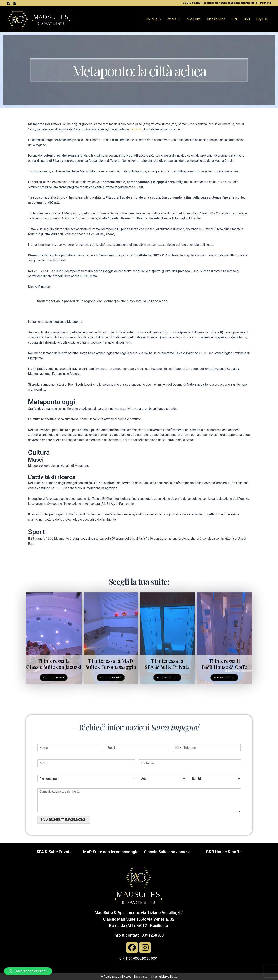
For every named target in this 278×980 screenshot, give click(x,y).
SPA (235, 19)
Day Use (262, 19)
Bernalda (136, 129)
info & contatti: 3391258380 (139, 935)
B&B (247, 19)
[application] (159, 19)
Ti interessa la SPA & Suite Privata (167, 755)
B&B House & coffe (224, 852)
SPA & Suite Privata (54, 852)
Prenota (265, 3)
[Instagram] (15, 3)
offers (174, 19)
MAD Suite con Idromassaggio (111, 852)
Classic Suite (216, 19)
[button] (28, 971)
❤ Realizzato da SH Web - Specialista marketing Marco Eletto (139, 977)
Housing (154, 19)
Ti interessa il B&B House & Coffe (224, 755)
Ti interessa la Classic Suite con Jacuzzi (54, 755)
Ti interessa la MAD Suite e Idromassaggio (111, 755)
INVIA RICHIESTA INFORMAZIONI (64, 820)
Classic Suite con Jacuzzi (167, 852)
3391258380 (192, 3)
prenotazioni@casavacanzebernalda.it (230, 3)
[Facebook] (9, 3)
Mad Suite (194, 19)
